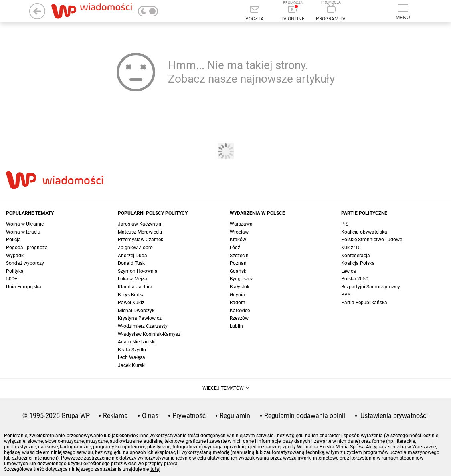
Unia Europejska (24, 287)
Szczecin (239, 256)
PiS (345, 224)
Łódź (235, 248)
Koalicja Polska (358, 263)
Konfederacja (356, 256)
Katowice (240, 311)
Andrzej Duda (132, 256)
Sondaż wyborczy (25, 263)
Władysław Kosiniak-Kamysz (149, 334)
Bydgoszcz (241, 279)
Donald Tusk (131, 263)
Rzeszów (239, 318)
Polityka (15, 271)
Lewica (349, 271)
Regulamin (235, 416)
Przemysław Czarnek (141, 240)
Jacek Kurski (132, 365)
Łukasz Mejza (132, 279)
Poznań (238, 263)
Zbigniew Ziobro (135, 248)
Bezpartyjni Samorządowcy (371, 287)
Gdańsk (238, 271)
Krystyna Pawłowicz (140, 318)
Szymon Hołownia (138, 271)
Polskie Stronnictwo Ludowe (372, 240)
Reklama (115, 416)
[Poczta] (255, 14)
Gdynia (237, 295)
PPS (346, 295)
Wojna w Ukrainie (25, 224)
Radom (238, 303)
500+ (12, 279)
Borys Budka (131, 295)
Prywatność (189, 416)
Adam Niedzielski (137, 342)
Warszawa (241, 224)
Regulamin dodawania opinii (305, 416)
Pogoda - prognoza (27, 248)
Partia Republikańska (364, 303)
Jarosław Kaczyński (140, 224)
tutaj (155, 469)
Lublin (236, 326)
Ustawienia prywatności (394, 416)
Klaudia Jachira (135, 287)
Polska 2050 (355, 279)
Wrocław (239, 232)
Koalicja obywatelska (364, 232)
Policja (13, 240)
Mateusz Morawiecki (140, 232)
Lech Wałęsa (131, 357)
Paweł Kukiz (131, 303)
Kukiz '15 (351, 248)
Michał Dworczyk (136, 311)
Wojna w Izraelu (23, 232)
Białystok (240, 287)
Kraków (238, 240)
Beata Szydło (132, 350)
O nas (150, 416)
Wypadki (15, 256)
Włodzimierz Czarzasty (143, 326)
